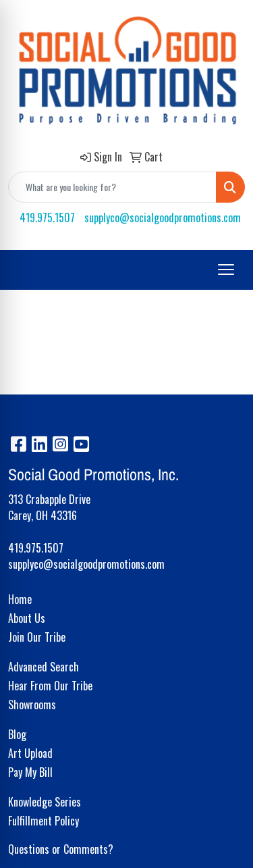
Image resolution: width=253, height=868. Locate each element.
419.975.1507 (47, 218)
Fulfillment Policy (44, 821)
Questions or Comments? (61, 849)
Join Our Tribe (37, 637)
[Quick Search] (112, 187)
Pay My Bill (30, 772)
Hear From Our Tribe (50, 686)
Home (20, 599)
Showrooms (32, 705)
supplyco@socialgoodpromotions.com (163, 218)
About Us (27, 618)
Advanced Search (44, 667)
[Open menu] (226, 270)
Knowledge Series (45, 802)
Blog (17, 734)
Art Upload (30, 753)
